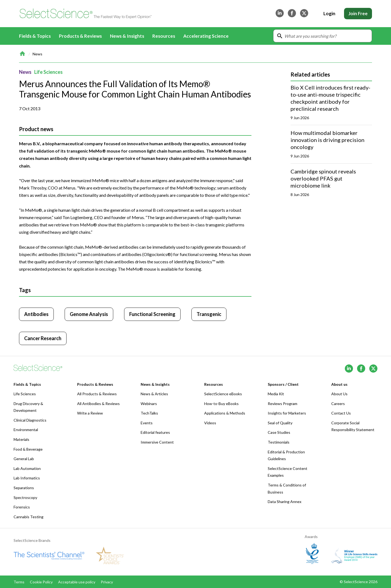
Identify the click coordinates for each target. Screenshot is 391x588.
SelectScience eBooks (223, 394)
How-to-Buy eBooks (221, 404)
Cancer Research (43, 338)
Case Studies (279, 432)
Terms (19, 582)
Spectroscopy (25, 497)
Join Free (358, 13)
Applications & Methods (225, 413)
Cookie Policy (41, 582)
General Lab (24, 459)
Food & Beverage (28, 449)
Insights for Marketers (287, 413)
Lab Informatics (27, 478)
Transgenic (209, 314)
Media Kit (276, 394)
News (37, 54)
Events (147, 423)
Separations (24, 488)
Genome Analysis (89, 314)
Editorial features (155, 432)
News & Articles (154, 394)
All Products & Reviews (97, 394)
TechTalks (149, 413)
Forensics (22, 507)
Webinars (149, 404)
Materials (21, 439)
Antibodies (36, 314)
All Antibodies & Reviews (98, 404)
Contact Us (341, 413)
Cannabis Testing (29, 517)
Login (329, 13)
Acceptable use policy (77, 582)
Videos (210, 423)
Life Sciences (48, 72)
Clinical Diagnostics (30, 420)
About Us (339, 394)
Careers (338, 404)
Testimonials (279, 442)
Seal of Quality (280, 423)
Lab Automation (27, 468)
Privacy (107, 582)
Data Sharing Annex (285, 502)
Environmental (26, 430)
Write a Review (90, 413)
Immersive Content (157, 442)
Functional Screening (152, 314)
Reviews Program (283, 404)
